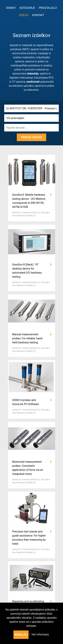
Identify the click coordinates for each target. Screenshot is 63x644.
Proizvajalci (48, 8)
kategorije (27, 8)
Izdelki (24, 15)
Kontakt (38, 15)
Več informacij (40, 634)
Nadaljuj (21, 635)
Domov (11, 8)
